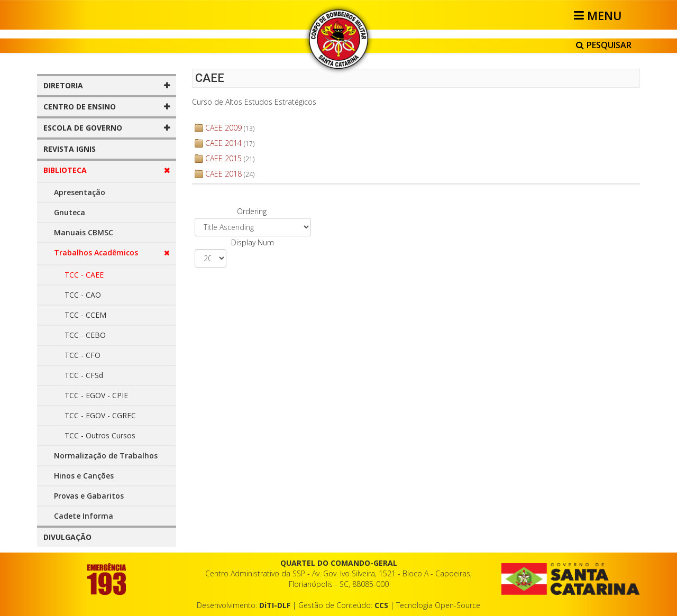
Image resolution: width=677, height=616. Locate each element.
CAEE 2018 (223, 174)
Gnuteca (70, 212)
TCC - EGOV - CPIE (96, 395)
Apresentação (80, 192)
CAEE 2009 (223, 128)
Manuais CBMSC (84, 232)
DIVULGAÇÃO (67, 537)
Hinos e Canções (84, 476)
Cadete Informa (84, 516)
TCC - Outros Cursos (100, 435)
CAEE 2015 (223, 158)
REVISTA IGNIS (70, 149)
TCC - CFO (83, 355)
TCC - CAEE (84, 275)
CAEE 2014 (223, 143)
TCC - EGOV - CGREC (100, 415)
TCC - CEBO (85, 335)
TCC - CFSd (84, 375)
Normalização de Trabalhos (106, 456)
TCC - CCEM (85, 315)
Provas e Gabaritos (89, 496)
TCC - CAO (83, 295)
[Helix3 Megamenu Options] (600, 15)
